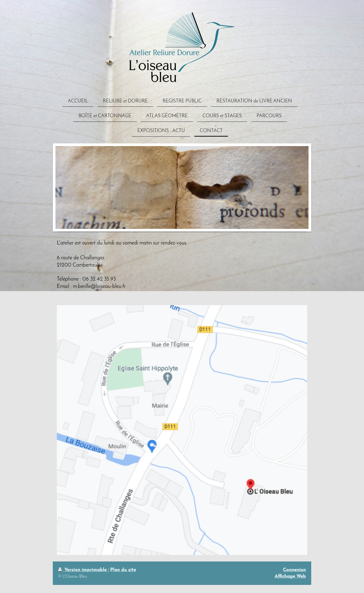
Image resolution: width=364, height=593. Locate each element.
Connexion (294, 570)
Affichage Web (290, 576)
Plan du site (123, 570)
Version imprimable (83, 570)
